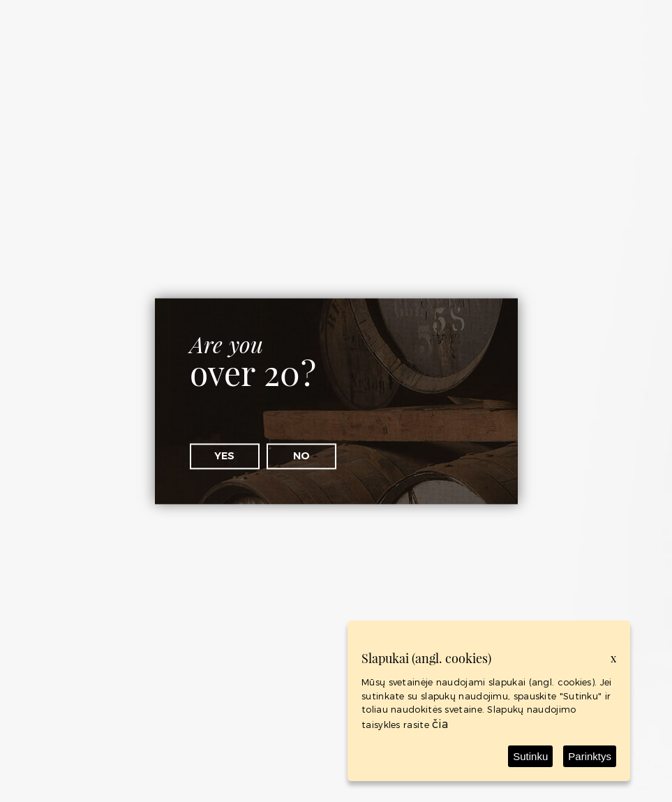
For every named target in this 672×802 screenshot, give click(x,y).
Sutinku (530, 756)
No (301, 456)
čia (440, 723)
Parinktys (590, 756)
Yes (224, 456)
